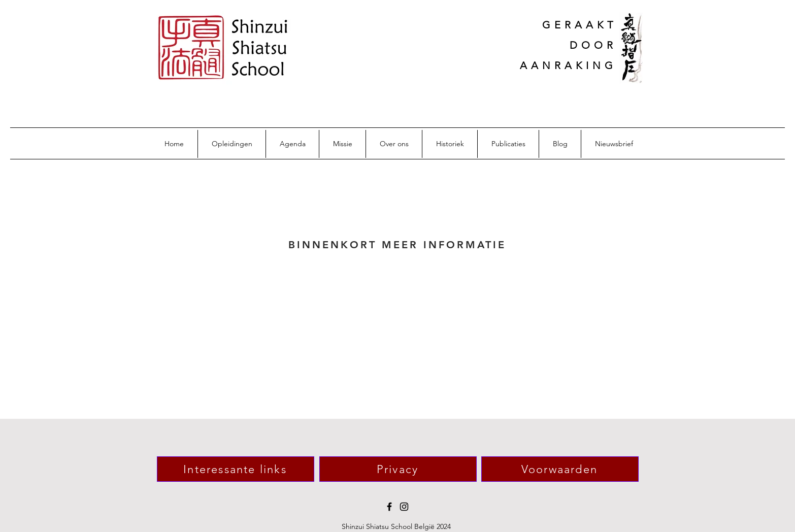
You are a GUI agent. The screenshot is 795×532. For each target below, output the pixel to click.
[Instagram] (404, 507)
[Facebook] (389, 507)
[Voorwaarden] (560, 469)
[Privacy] (398, 469)
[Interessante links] (236, 469)
